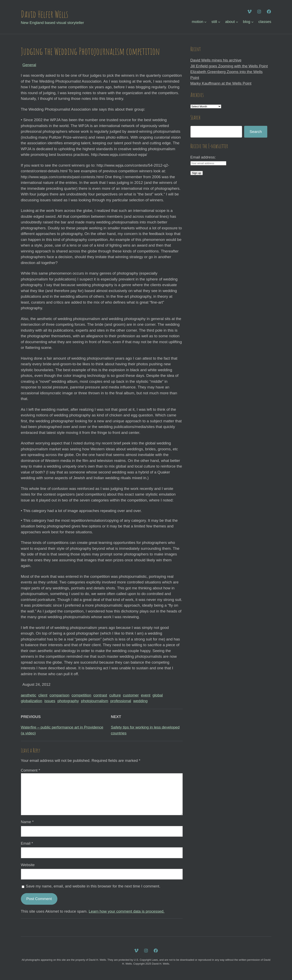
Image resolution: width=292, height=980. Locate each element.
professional (121, 701)
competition (81, 695)
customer (131, 695)
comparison (59, 695)
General (29, 65)
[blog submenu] (252, 22)
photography (68, 701)
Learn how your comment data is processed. (127, 911)
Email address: (203, 157)
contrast (100, 695)
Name (27, 822)
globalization (32, 701)
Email (27, 843)
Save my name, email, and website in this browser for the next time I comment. (93, 886)
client (43, 695)
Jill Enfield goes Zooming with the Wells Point (229, 66)
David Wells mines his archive (216, 60)
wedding (140, 701)
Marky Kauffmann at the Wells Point (221, 83)
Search (256, 132)
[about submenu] (237, 22)
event (146, 695)
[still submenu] (219, 22)
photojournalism (94, 701)
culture (115, 695)
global (158, 695)
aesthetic (29, 695)
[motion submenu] (205, 22)
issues (50, 701)
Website (28, 865)
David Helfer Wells (45, 14)
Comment (31, 770)
